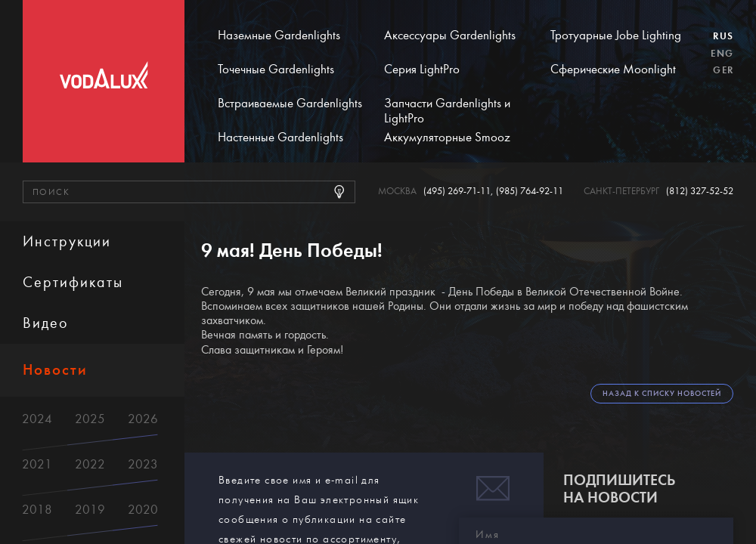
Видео (45, 323)
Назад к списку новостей (662, 393)
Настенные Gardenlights (280, 138)
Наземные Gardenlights (279, 36)
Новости (55, 370)
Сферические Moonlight (613, 70)
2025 (90, 419)
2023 (143, 464)
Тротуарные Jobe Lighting (616, 36)
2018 (37, 510)
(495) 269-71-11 (457, 192)
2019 (90, 510)
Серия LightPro (422, 70)
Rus (723, 36)
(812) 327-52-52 (700, 192)
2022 (90, 464)
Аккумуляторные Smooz (447, 138)
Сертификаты (73, 282)
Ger (723, 70)
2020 (143, 510)
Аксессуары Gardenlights (450, 36)
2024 (37, 419)
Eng (722, 54)
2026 (143, 419)
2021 (37, 464)
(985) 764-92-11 (530, 192)
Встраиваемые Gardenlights (290, 104)
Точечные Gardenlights (276, 70)
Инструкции (67, 241)
